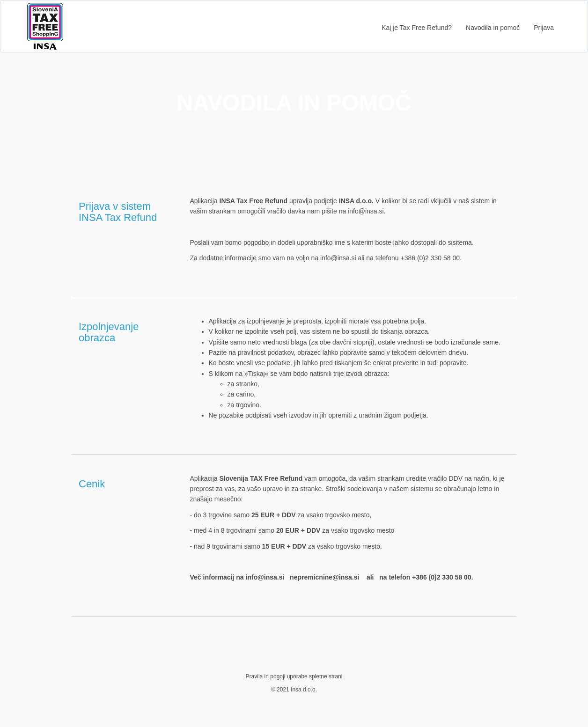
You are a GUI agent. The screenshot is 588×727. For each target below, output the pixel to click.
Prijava (544, 28)
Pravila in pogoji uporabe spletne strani (294, 676)
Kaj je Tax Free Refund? (417, 28)
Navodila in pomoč (493, 28)
